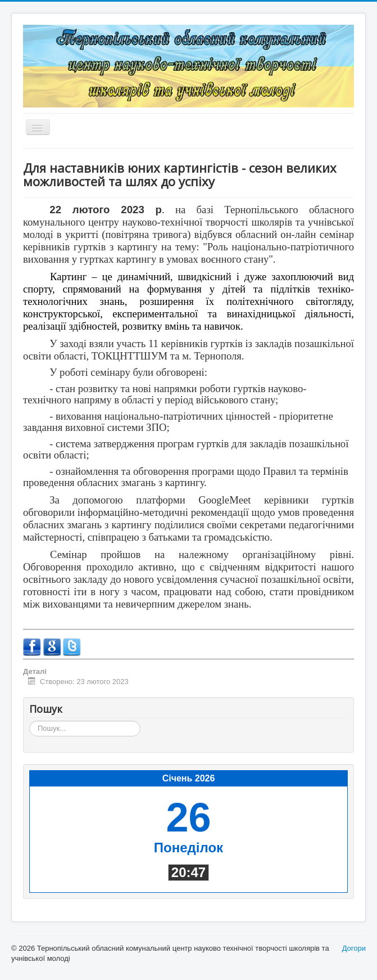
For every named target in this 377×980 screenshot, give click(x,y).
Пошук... (29, 721)
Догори (354, 948)
